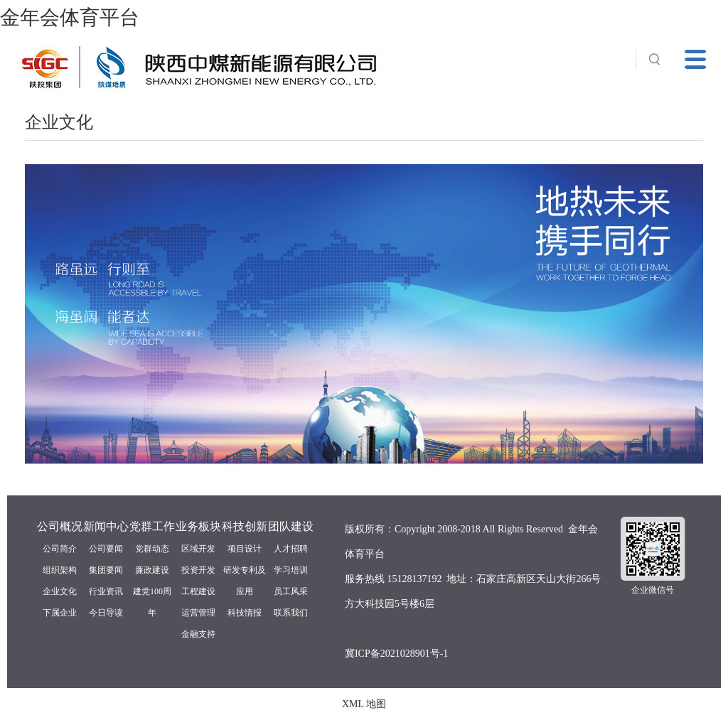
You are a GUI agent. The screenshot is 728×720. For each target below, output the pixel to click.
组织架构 (60, 570)
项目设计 (245, 549)
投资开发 (198, 570)
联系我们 (291, 613)
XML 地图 (364, 704)
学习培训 (291, 570)
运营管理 (198, 613)
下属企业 (60, 613)
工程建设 (198, 591)
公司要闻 (106, 549)
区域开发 (198, 549)
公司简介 (60, 549)
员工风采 (291, 591)
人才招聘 (291, 549)
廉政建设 (152, 570)
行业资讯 (106, 591)
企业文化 (60, 591)
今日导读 (106, 613)
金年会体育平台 (70, 17)
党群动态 (152, 549)
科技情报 (245, 613)
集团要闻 (106, 570)
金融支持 (198, 634)
